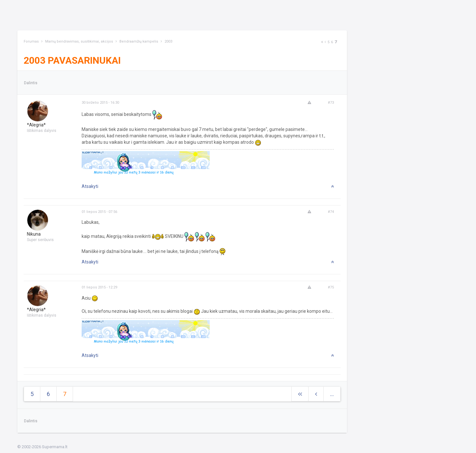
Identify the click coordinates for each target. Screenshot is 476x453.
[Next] (322, 42)
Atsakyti (90, 186)
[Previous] (325, 42)
